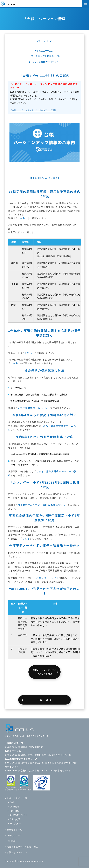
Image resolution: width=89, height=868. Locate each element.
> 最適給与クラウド (18, 815)
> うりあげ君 (14, 819)
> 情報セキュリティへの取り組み (22, 847)
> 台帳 (11, 802)
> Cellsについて (13, 835)
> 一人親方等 (14, 824)
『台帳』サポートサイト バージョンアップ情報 (33, 110)
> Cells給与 (13, 807)
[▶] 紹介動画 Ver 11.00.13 (44, 178)
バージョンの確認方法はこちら (43, 62)
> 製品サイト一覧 (14, 830)
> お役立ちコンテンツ (16, 852)
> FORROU (14, 811)
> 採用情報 (10, 841)
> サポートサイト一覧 (16, 798)
